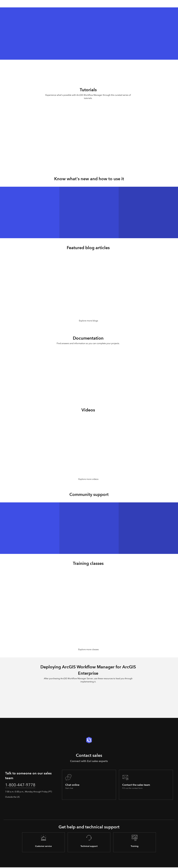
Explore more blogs (88, 321)
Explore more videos (88, 479)
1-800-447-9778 (21, 785)
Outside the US (12, 798)
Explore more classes (88, 650)
